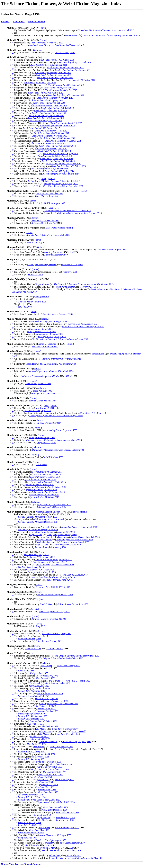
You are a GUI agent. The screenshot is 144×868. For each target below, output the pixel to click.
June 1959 (38, 529)
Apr (72, 848)
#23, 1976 (89, 287)
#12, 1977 (59, 769)
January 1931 (68, 666)
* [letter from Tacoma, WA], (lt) (27, 850)
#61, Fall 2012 (75, 62)
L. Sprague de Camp (43, 532)
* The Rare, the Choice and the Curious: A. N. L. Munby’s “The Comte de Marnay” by (52, 289)
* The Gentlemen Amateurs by (26, 527)
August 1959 (67, 545)
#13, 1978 (65, 802)
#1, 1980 (46, 443)
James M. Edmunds (47, 344)
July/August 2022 (60, 339)
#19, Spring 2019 (49, 334)
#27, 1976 (37, 744)
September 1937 (61, 430)
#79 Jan (51, 648)
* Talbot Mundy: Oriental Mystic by (29, 537)
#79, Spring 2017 (77, 80)
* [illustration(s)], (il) (22, 223)
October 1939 (47, 711)
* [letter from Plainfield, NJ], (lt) (27, 203)
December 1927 (49, 193)
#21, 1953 (31, 825)
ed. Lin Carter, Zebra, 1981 (61, 850)
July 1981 (26, 671)
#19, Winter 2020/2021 (61, 359)
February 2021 (49, 641)
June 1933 (48, 792)
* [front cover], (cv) (22, 220)
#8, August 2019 (52, 577)
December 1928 (67, 211)
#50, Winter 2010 (57, 60)
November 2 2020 (47, 43)
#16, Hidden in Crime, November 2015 (59, 186)
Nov (54, 252)
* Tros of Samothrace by (24, 540)
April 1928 (39, 686)
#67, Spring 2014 (45, 100)
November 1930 (58, 683)
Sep (69, 742)
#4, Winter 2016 (51, 482)
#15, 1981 (66, 817)
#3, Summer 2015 (47, 472)
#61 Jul (40, 223)
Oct (59, 731)
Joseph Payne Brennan (65, 287)
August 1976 (51, 840)
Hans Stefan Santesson (45, 542)
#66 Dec (33, 648)
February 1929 (79, 213)
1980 (41, 465)
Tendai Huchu (98, 354)
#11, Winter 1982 (32, 797)
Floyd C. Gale (35, 535)
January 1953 (30, 823)
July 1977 (54, 772)
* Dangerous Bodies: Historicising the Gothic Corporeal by (39, 35)
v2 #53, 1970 (66, 532)
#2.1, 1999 (72, 265)
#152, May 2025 (36, 555)
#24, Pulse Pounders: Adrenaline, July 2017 (54, 181)
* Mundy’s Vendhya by (23, 532)
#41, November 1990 (45, 220)
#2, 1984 (50, 774)
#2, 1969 (44, 782)
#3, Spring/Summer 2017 (54, 560)
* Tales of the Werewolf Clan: (26, 805)
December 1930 (77, 681)
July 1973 (60, 701)
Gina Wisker (72, 35)
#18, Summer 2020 (58, 364)
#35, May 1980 (85, 858)
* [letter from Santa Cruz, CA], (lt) (28, 252)
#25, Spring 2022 (52, 337)
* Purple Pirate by (21, 535)
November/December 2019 (57, 45)
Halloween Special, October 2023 (58, 450)
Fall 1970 (31, 833)
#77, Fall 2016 (40, 83)
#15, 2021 (61, 184)
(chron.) (44, 28)
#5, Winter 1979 (44, 721)
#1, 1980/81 (46, 698)
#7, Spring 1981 (32, 752)
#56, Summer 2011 (49, 65)
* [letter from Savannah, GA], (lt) (28, 457)
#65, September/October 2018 (55, 565)
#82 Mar (69, 376)
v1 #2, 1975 (48, 785)
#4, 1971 (49, 676)
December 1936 (57, 314)
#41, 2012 (65, 53)
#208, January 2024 (83, 324)
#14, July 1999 (41, 391)
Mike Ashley (54, 855)
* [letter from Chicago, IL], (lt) (27, 314)
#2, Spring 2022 (35, 242)
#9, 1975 (47, 790)
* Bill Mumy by (20, 265)
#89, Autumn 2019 (53, 72)
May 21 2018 (42, 572)
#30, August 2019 (47, 321)
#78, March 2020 (50, 371)
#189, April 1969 (38, 411)
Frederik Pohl (41, 547)
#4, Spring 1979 (32, 759)
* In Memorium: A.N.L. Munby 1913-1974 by (34, 287)
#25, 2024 (55, 594)
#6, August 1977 (55, 835)
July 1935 (45, 346)
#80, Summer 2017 (41, 128)
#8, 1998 (42, 438)
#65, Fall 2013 (60, 88)
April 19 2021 (41, 331)
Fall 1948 (85, 537)
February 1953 (38, 517)
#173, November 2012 (54, 504)
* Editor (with (19, 364)
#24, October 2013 (84, 284)
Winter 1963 (77, 656)
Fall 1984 (42, 401)
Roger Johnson (42, 284)
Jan (71, 252)
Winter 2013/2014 (49, 423)
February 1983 (31, 719)
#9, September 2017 (50, 562)
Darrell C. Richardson (55, 537)
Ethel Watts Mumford (55, 228)
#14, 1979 (44, 787)
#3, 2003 (25, 307)
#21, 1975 (46, 678)
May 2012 (39, 626)
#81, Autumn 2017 (55, 78)
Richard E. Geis (56, 858)
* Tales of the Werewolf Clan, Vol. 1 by (30, 858)
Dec (45, 731)
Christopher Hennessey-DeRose (42, 265)
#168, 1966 (48, 408)
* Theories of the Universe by (26, 604)
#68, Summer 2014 (57, 146)
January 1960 (59, 547)
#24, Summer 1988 (38, 384)
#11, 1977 (35, 724)
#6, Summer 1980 (33, 716)
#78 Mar (40, 376)
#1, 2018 (70, 272)
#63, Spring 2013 (60, 153)
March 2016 (111, 35)
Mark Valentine (98, 289)
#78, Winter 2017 (52, 133)
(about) (44, 179)
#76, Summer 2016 (50, 169)
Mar (32, 845)
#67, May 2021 (54, 612)
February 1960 (62, 535)
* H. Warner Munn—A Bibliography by (31, 855)
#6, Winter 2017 (49, 474)
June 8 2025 (59, 580)
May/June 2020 (83, 326)
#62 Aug (53, 223)
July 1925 (65, 820)
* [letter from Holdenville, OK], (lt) (29, 430)
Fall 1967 (33, 696)
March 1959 (79, 527)
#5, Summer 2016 (45, 477)
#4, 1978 (47, 754)
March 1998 (54, 440)
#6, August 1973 (111, 250)
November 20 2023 (49, 619)
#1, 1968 (40, 757)
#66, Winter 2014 (57, 126)
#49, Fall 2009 (49, 103)
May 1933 (39, 830)
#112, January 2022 (41, 557)
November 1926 (50, 693)
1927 (50, 726)
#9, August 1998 (43, 393)
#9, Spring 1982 (32, 691)
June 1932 (53, 457)
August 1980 (56, 416)
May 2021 (29, 639)
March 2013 (106, 30)
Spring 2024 (41, 329)
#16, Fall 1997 (27, 838)
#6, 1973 (47, 709)
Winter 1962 (61, 658)
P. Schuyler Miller (49, 527)
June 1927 (47, 196)
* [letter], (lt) (18, 384)
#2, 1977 (39, 736)
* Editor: (17, 376)
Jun (47, 845)
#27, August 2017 (75, 575)
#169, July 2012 (52, 507)
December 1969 (56, 255)
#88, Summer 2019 (63, 141)
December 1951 (38, 522)
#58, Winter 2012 (46, 93)
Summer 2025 (32, 302)
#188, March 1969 (94, 413)
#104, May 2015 (40, 570)
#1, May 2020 (56, 634)
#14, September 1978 (59, 704)
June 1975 (39, 673)
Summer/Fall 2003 (50, 235)
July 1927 (64, 779)
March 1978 (31, 795)
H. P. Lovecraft (79, 731)
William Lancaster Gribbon (48, 512)
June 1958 (73, 604)
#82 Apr (59, 648)
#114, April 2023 (39, 800)
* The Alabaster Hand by (24, 284)
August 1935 (54, 203)
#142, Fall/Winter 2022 (54, 587)
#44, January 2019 (31, 567)
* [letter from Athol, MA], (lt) (26, 848)
